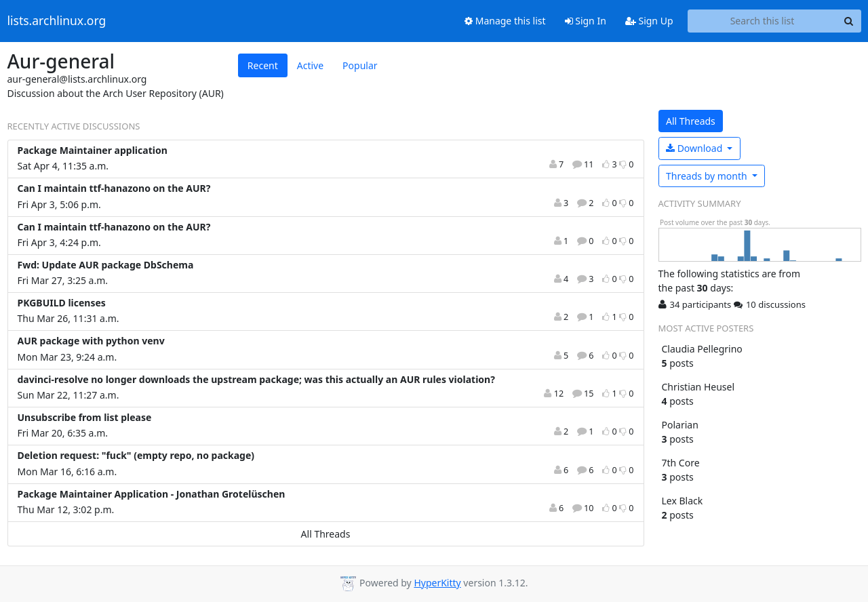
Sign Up (649, 21)
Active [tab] (310, 65)
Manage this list (505, 21)
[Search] (849, 21)
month (708, 176)
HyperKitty (437, 583)
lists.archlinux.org (57, 21)
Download (695, 148)
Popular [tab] (360, 65)
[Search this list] (763, 21)
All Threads (326, 534)
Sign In (586, 21)
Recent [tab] (263, 65)
